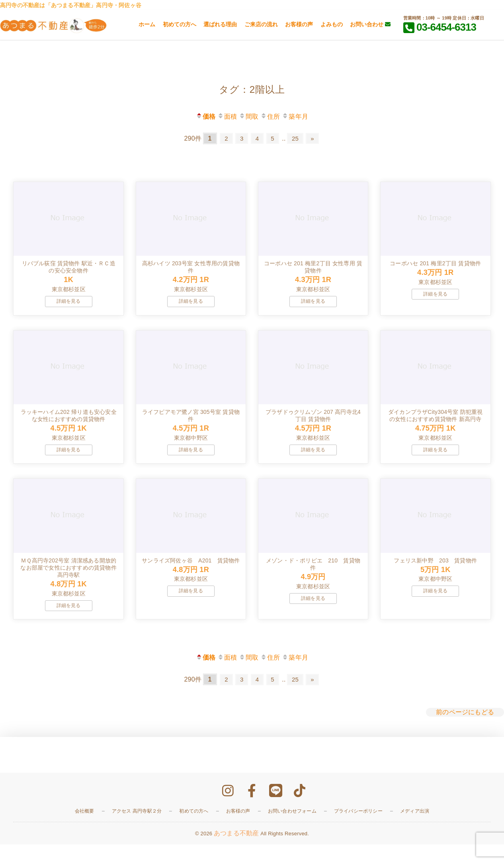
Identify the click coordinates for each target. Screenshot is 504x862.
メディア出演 (415, 829)
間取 (249, 117)
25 (297, 138)
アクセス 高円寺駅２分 (137, 829)
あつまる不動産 (236, 851)
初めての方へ (180, 24)
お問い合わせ (370, 24)
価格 (206, 117)
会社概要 (85, 829)
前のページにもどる (465, 730)
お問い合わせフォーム (292, 829)
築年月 (295, 117)
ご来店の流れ (261, 24)
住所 (270, 117)
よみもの (332, 24)
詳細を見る (69, 307)
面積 (227, 117)
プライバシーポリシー (358, 829)
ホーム (147, 24)
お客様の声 (299, 24)
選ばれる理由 (220, 24)
